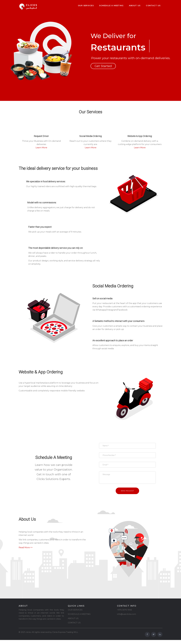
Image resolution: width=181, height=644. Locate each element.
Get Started (103, 66)
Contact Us (153, 6)
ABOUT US (73, 622)
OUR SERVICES (75, 614)
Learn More (41, 148)
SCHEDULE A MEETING (79, 618)
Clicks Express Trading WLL (65, 636)
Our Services (86, 6)
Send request (127, 495)
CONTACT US (74, 627)
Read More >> (26, 552)
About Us (135, 6)
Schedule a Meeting (111, 6)
